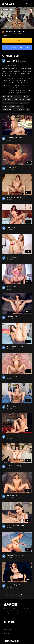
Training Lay (11, 167)
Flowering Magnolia (14, 585)
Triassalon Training (14, 466)
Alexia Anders (13, 65)
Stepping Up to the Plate (16, 555)
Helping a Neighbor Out (15, 525)
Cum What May (12, 317)
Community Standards (15, 138)
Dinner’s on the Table (15, 436)
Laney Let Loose (13, 257)
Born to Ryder (12, 406)
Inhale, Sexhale (12, 495)
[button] (27, 4)
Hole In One (11, 227)
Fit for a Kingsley (13, 376)
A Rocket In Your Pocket (15, 346)
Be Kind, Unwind (13, 287)
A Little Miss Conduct (14, 197)
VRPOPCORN (8, 4)
